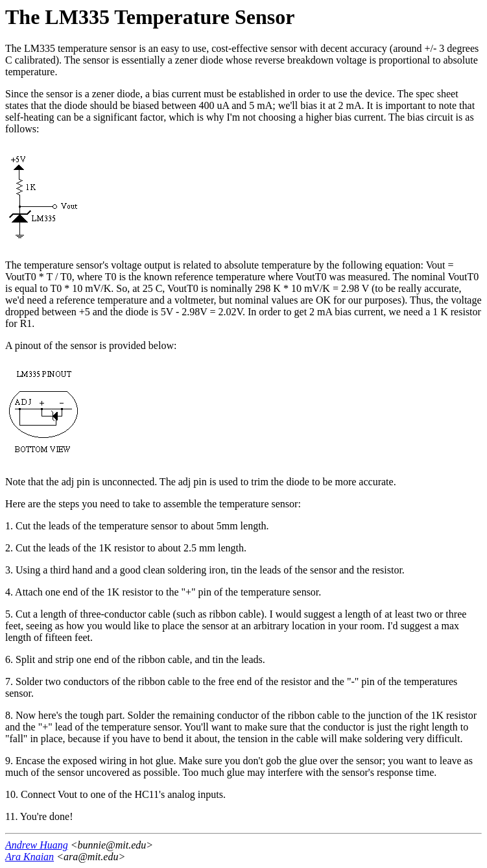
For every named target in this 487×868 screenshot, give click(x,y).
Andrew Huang (37, 845)
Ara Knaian (30, 857)
